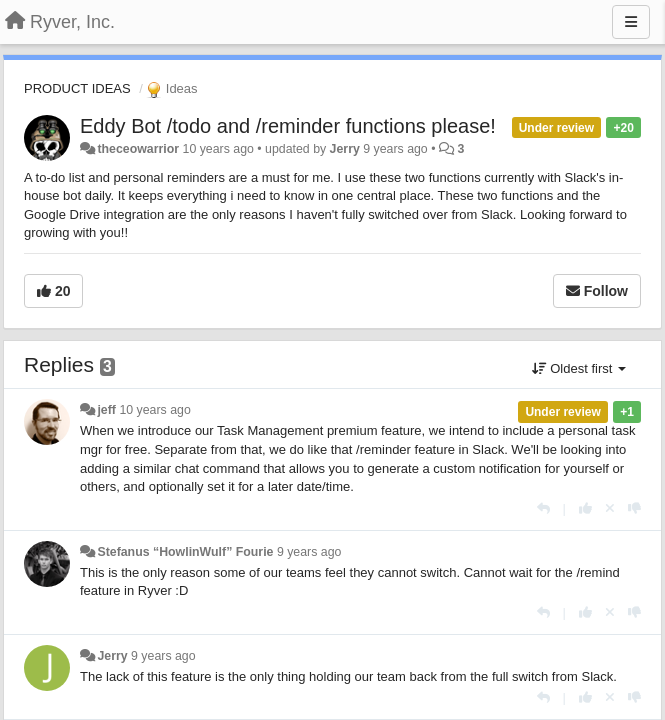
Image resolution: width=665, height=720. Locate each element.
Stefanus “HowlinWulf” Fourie (185, 552)
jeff (106, 410)
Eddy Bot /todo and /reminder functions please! (288, 126)
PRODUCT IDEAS (77, 88)
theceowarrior (138, 149)
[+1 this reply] (585, 508)
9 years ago (309, 552)
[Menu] (631, 22)
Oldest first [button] (579, 368)
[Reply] (543, 508)
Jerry (345, 149)
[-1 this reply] (634, 508)
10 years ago (154, 410)
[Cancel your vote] (610, 508)
